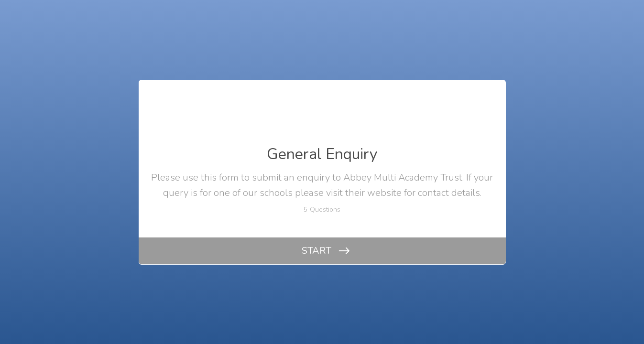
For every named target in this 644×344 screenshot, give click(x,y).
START (317, 251)
